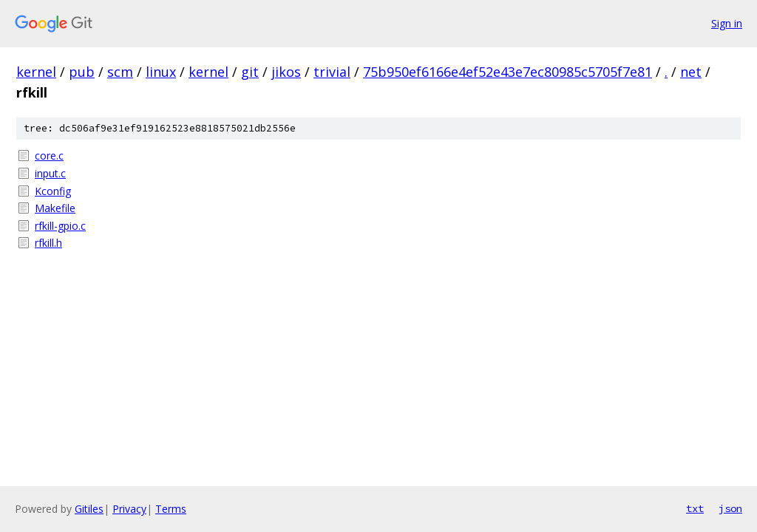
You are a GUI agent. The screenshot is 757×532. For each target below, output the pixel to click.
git (250, 72)
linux (161, 72)
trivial (332, 72)
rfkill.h (48, 243)
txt (695, 508)
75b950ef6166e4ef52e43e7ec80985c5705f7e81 (508, 72)
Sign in (727, 23)
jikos (286, 72)
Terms (171, 509)
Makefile (55, 208)
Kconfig (53, 191)
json (730, 508)
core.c (49, 156)
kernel (36, 72)
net (691, 72)
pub (82, 72)
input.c (50, 173)
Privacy (129, 509)
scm (120, 72)
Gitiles (89, 509)
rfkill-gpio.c (60, 226)
